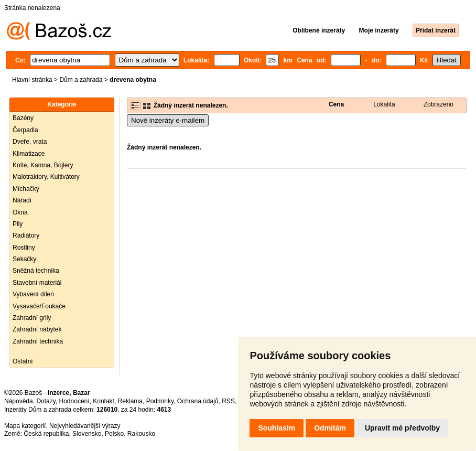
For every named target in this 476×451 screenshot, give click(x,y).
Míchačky (26, 189)
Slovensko (87, 434)
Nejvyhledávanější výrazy (85, 426)
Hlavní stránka (32, 80)
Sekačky (24, 259)
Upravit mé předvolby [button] (402, 428)
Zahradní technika (38, 341)
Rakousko (141, 434)
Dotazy (46, 401)
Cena (336, 104)
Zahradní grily (32, 318)
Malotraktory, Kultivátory (46, 177)
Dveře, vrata (30, 142)
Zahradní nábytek (37, 329)
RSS (228, 401)
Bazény (23, 118)
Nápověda (19, 401)
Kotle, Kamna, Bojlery (43, 165)
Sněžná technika (36, 271)
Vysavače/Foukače (39, 306)
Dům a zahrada (81, 80)
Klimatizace (29, 154)
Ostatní (23, 361)
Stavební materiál (37, 283)
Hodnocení (74, 401)
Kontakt (104, 401)
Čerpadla (25, 130)
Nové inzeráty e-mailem (168, 120)
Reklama (130, 401)
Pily (18, 224)
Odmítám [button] (330, 428)
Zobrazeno (439, 104)
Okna (20, 212)
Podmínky (160, 401)
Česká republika (46, 434)
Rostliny (24, 248)
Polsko (114, 434)
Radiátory (26, 235)
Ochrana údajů (198, 401)
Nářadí (22, 200)
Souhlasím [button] (277, 428)
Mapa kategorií (25, 426)
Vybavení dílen (33, 294)
